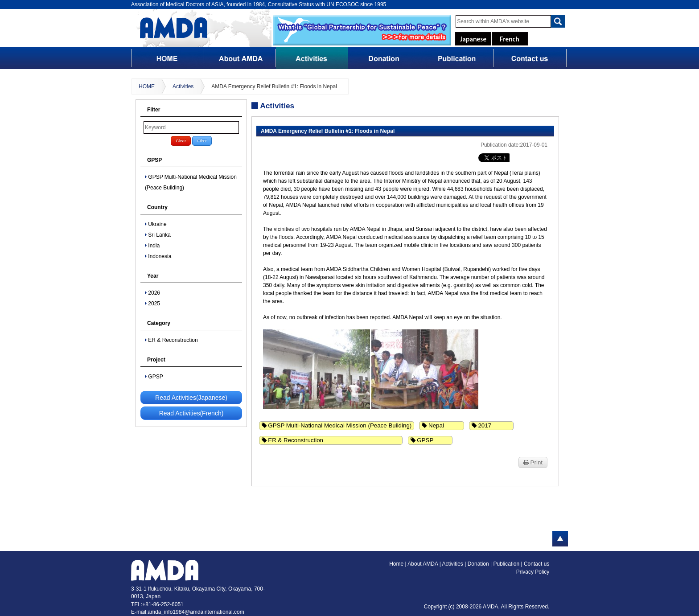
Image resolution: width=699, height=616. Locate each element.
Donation (479, 564)
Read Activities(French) (191, 413)
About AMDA (423, 564)
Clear (181, 141)
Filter (202, 141)
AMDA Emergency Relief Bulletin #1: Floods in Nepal (274, 86)
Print (533, 462)
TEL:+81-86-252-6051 (157, 604)
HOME (147, 86)
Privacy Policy (533, 572)
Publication (507, 564)
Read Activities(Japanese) (191, 398)
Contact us (537, 564)
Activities (183, 86)
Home (396, 564)
